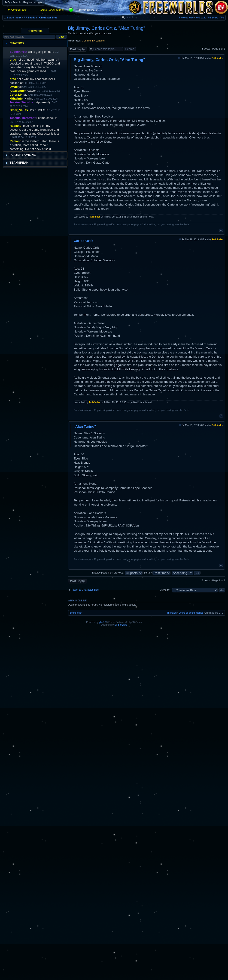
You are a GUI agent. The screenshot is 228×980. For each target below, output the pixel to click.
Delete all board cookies (191, 613)
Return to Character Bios (85, 590)
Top (222, 18)
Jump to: (165, 590)
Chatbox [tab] (14, 43)
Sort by (157, 573)
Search (17, 2)
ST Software (121, 625)
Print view (213, 18)
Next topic (201, 18)
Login (39, 2)
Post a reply (77, 49)
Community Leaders (93, 41)
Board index (14, 18)
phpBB (103, 622)
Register (28, 2)
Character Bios (48, 18)
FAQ (7, 2)
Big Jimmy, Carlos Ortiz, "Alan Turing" (106, 28)
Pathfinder (217, 58)
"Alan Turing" (85, 426)
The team (172, 613)
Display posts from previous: (117, 573)
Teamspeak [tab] (17, 163)
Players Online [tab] (20, 155)
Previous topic (186, 18)
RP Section (30, 18)
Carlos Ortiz (84, 241)
